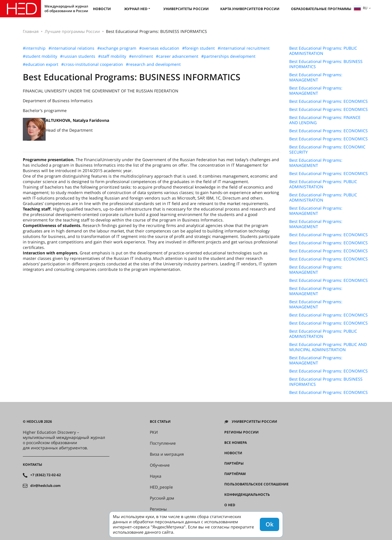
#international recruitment (244, 48)
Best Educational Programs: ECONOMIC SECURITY (327, 150)
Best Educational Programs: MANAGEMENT (316, 77)
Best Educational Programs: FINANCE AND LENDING (325, 120)
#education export (41, 64)
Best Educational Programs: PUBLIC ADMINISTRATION (323, 51)
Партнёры (234, 463)
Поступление (163, 443)
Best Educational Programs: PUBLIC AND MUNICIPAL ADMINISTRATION (328, 347)
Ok (269, 524)
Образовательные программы (321, 9)
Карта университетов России (250, 9)
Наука (156, 476)
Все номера (236, 443)
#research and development (153, 64)
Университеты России (186, 9)
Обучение (160, 465)
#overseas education (159, 48)
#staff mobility (112, 56)
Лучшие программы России (72, 31)
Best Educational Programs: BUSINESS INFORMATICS (326, 64)
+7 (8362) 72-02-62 (46, 475)
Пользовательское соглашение (256, 484)
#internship (34, 48)
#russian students (78, 56)
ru (361, 8)
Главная (31, 31)
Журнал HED (136, 9)
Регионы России (241, 432)
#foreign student (198, 48)
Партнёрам (235, 474)
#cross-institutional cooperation (92, 64)
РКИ (154, 432)
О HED (230, 505)
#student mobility (40, 56)
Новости (102, 9)
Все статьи (160, 422)
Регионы (158, 509)
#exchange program (117, 48)
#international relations (71, 48)
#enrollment (141, 56)
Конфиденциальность (247, 495)
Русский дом (162, 498)
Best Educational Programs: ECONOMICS (328, 101)
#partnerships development (228, 56)
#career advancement (177, 56)
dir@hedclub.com (45, 486)
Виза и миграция (167, 454)
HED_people (161, 487)
